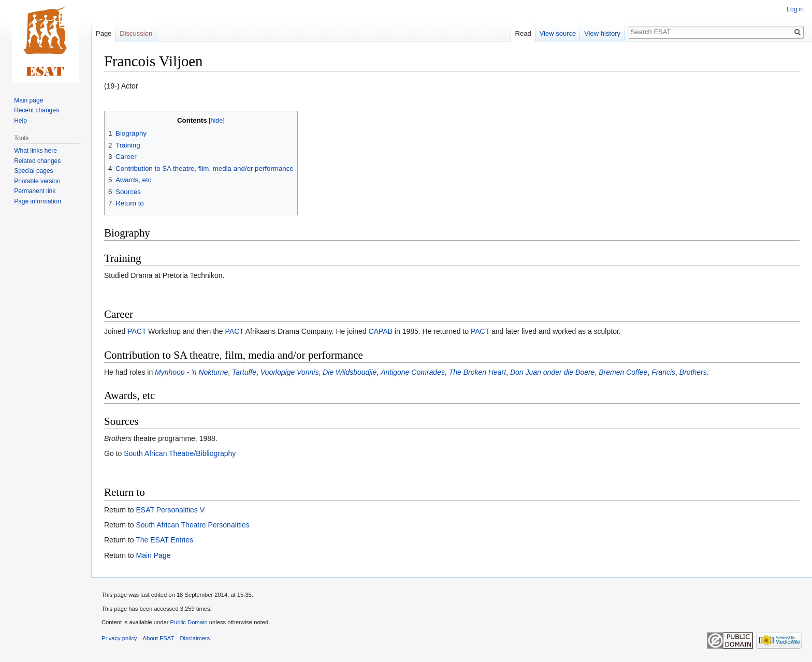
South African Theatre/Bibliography (180, 453)
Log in (795, 9)
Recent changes (37, 110)
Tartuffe (244, 372)
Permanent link (35, 191)
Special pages (33, 171)
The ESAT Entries (164, 540)
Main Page (153, 555)
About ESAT (159, 638)
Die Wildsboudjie (350, 372)
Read (523, 33)
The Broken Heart (478, 372)
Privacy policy (119, 638)
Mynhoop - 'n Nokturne (191, 372)
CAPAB (381, 331)
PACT (137, 331)
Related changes (37, 161)
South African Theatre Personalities (192, 525)
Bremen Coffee (623, 372)
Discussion (136, 33)
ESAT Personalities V (170, 510)
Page (104, 33)
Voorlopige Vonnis (290, 372)
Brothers (693, 372)
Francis (663, 372)
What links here (35, 151)
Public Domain (189, 622)
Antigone (395, 372)
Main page (28, 100)
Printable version (37, 181)
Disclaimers (195, 638)
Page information (38, 201)
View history (602, 33)
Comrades (428, 372)
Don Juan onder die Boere (552, 372)
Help (20, 121)
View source (558, 33)
